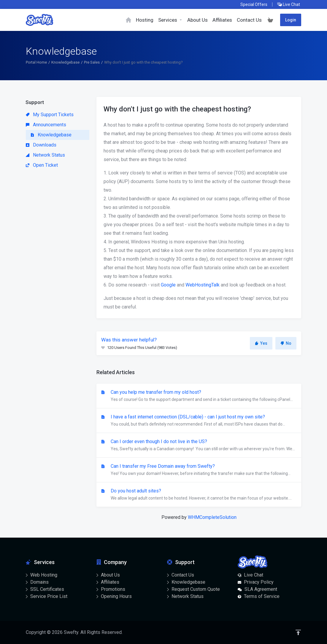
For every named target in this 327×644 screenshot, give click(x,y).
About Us (110, 575)
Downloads (41, 145)
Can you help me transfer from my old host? (199, 396)
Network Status (45, 155)
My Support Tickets (50, 115)
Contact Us (183, 575)
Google (168, 285)
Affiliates (110, 582)
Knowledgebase (65, 62)
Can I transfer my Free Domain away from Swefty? (199, 470)
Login (291, 20)
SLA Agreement (261, 589)
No (286, 343)
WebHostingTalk (203, 285)
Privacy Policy (259, 582)
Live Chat (289, 4)
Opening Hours (116, 596)
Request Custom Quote (196, 589)
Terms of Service (262, 596)
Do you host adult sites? (199, 495)
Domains (39, 582)
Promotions (113, 589)
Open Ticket (42, 165)
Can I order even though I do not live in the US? (199, 445)
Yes (261, 343)
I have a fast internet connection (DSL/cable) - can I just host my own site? (199, 421)
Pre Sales (92, 62)
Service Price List (49, 596)
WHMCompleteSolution (212, 517)
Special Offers (254, 4)
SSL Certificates (47, 589)
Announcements (46, 125)
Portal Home (36, 62)
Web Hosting (44, 575)
